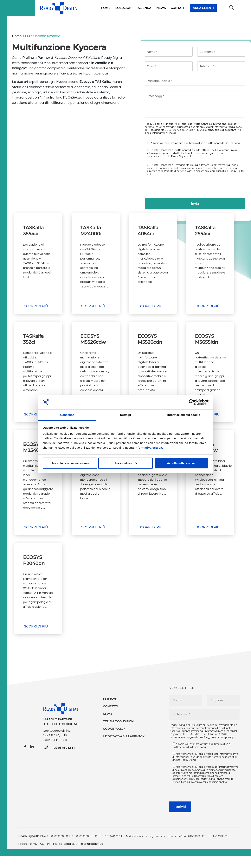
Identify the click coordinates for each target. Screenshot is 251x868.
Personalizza (126, 463)
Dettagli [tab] (125, 415)
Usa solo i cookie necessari (70, 463)
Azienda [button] (149, 7)
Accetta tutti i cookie (181, 463)
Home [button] (111, 7)
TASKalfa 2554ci (206, 229)
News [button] (166, 7)
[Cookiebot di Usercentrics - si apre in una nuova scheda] (192, 402)
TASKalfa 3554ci (34, 229)
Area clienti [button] (208, 7)
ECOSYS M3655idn (207, 342)
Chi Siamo (110, 711)
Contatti (111, 719)
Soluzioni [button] (129, 7)
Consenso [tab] (67, 415)
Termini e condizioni (119, 735)
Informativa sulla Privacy (124, 750)
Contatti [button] (183, 7)
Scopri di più (36, 309)
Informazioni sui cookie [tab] (184, 415)
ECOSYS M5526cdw (94, 342)
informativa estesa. (149, 448)
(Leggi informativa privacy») (160, 132)
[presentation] (174, 187)
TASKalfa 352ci (34, 342)
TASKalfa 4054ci (149, 229)
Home (17, 34)
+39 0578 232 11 (64, 760)
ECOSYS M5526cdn (151, 342)
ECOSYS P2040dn (35, 568)
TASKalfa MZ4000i (92, 229)
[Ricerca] (230, 7)
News (107, 727)
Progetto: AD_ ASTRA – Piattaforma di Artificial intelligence (61, 856)
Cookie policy (114, 743)
